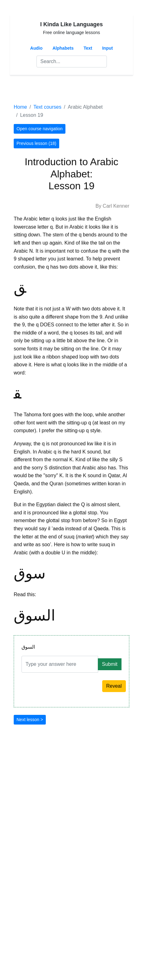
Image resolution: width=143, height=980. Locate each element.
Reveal (114, 686)
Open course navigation (40, 129)
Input (107, 48)
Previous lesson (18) (36, 143)
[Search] (72, 62)
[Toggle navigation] (22, 89)
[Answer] (60, 664)
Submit (110, 664)
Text (88, 48)
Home (20, 107)
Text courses (47, 107)
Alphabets (63, 48)
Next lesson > (30, 720)
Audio (36, 48)
